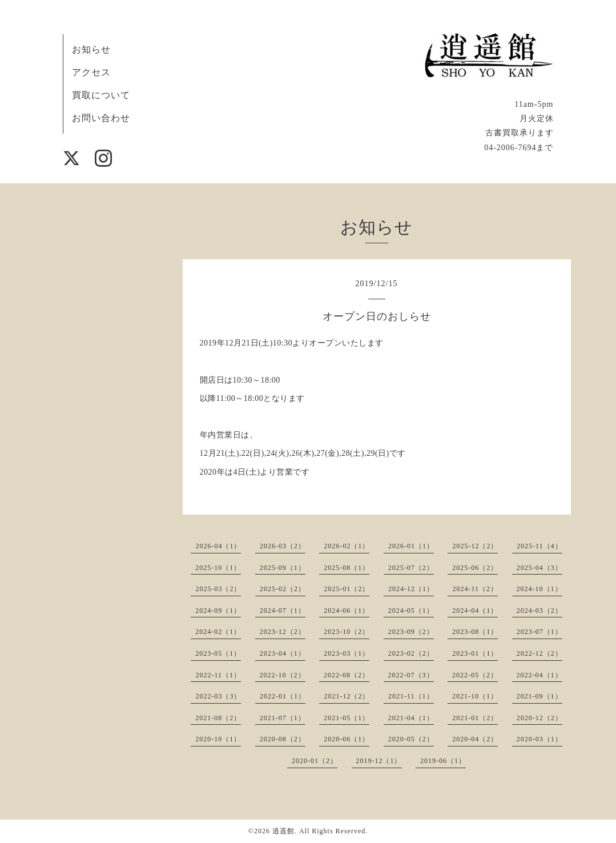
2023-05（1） (218, 653)
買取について (101, 95)
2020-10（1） (218, 739)
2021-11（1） (411, 696)
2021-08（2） (218, 718)
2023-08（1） (475, 632)
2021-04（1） (411, 718)
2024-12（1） (411, 589)
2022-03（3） (218, 696)
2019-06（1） (443, 761)
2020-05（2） (411, 739)
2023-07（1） (539, 632)
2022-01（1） (283, 696)
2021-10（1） (475, 696)
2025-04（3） (539, 568)
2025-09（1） (283, 568)
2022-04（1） (539, 675)
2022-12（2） (539, 653)
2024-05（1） (411, 611)
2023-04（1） (283, 653)
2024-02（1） (218, 632)
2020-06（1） (347, 739)
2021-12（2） (347, 696)
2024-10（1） (539, 589)
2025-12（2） (475, 546)
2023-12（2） (283, 632)
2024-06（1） (347, 611)
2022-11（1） (218, 675)
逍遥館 (283, 831)
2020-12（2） (539, 718)
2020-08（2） (283, 739)
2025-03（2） (218, 589)
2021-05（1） (347, 718)
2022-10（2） (283, 675)
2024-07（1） (283, 611)
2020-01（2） (315, 761)
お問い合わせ (101, 118)
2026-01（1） (411, 546)
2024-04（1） (475, 611)
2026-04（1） (218, 546)
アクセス (91, 72)
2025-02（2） (283, 589)
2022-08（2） (347, 675)
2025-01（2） (347, 589)
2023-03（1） (347, 653)
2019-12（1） (379, 761)
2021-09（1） (539, 696)
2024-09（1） (218, 611)
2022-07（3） (411, 675)
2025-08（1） (347, 568)
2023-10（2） (347, 632)
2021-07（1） (283, 718)
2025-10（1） (218, 568)
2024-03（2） (539, 611)
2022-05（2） (475, 675)
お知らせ (91, 49)
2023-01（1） (475, 653)
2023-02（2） (411, 653)
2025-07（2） (411, 568)
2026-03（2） (283, 546)
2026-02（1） (347, 546)
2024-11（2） (475, 589)
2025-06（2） (475, 568)
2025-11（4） (539, 546)
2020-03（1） (539, 739)
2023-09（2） (411, 632)
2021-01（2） (475, 718)
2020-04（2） (475, 739)
